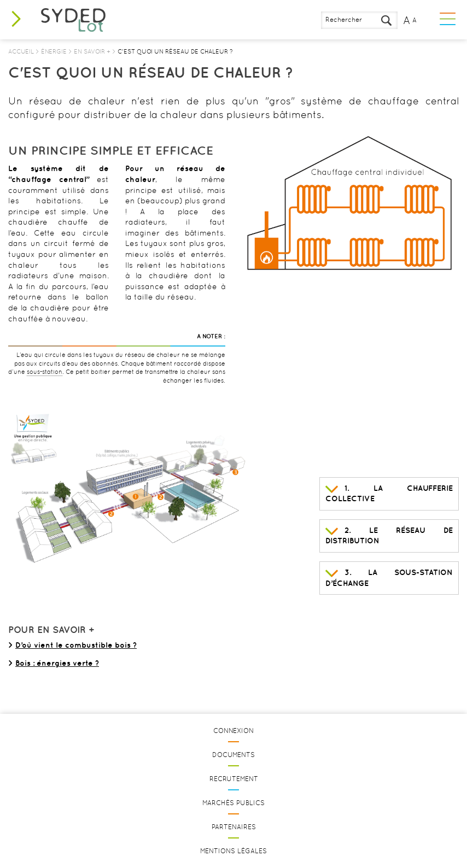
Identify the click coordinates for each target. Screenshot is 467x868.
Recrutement (234, 779)
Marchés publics (234, 803)
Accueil (21, 51)
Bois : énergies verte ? (57, 663)
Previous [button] (255, 203)
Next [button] (445, 203)
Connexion (234, 731)
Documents (234, 755)
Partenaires (234, 827)
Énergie (54, 51)
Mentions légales (234, 851)
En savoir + (92, 51)
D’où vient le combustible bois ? (76, 645)
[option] (350, 203)
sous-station (45, 372)
